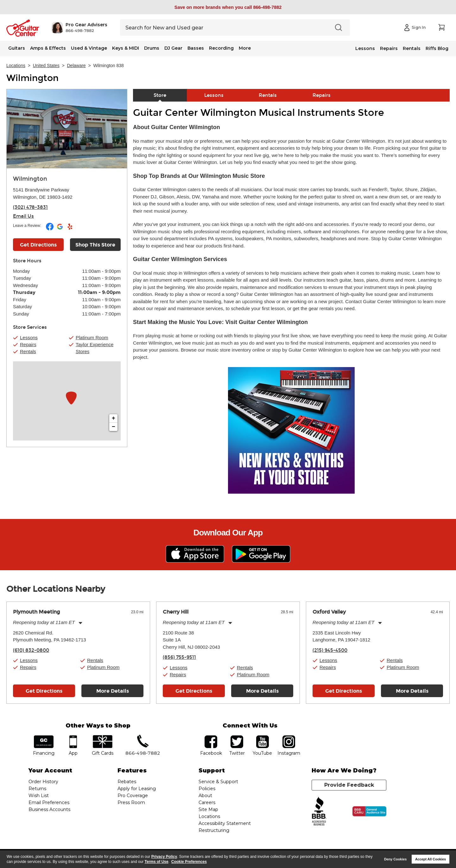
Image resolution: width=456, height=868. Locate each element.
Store (160, 95)
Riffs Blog (437, 48)
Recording (221, 48)
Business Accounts (49, 809)
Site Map (208, 809)
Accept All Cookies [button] (431, 859)
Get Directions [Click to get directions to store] (38, 245)
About (205, 796)
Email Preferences (49, 802)
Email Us (23, 216)
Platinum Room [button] (92, 337)
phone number (143, 737)
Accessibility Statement (225, 823)
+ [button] (114, 418)
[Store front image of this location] (67, 129)
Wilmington (32, 78)
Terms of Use (157, 862)
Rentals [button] (28, 351)
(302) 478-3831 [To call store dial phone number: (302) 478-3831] (30, 207)
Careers (207, 802)
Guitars (17, 48)
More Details (113, 691)
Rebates (127, 782)
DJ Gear (173, 48)
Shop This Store (95, 245)
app (73, 737)
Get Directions (44, 691)
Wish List (39, 796)
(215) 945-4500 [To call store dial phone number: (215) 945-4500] (330, 650)
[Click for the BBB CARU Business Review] (369, 811)
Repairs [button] (28, 344)
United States (46, 66)
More (245, 48)
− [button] (114, 427)
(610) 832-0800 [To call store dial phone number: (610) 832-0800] (31, 650)
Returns (37, 789)
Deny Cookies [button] (395, 859)
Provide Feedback (349, 785)
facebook (211, 737)
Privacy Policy (164, 857)
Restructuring (214, 830)
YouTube (263, 737)
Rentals (412, 48)
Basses (196, 48)
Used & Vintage (89, 48)
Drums (152, 48)
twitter (237, 737)
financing (44, 737)
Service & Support (218, 782)
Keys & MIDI (126, 48)
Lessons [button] (29, 337)
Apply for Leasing (137, 789)
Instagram (289, 737)
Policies (207, 789)
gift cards (102, 737)
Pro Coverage (133, 796)
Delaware (76, 66)
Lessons (365, 48)
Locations (16, 66)
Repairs (389, 48)
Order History (43, 782)
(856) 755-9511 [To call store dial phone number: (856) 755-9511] (179, 657)
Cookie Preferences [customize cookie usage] (189, 862)
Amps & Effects (48, 48)
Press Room (131, 802)
